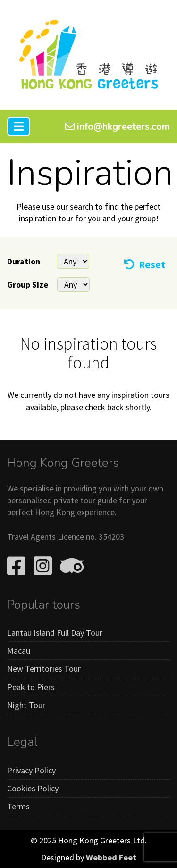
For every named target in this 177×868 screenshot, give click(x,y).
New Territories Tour (44, 669)
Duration (24, 261)
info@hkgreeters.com (118, 127)
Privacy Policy (31, 770)
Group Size (28, 285)
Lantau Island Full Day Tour (55, 633)
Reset (145, 265)
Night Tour (26, 705)
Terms (18, 806)
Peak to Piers (31, 687)
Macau (19, 651)
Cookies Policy (33, 788)
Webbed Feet (111, 857)
